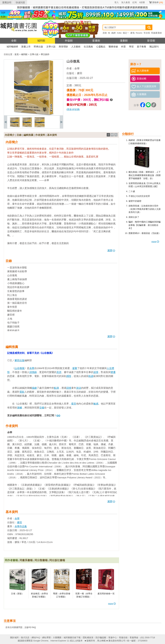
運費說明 (7, 2)
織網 (113, 33)
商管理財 (63, 47)
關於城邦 (14, 638)
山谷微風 (20, 368)
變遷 (113, 372)
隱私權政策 (88, 638)
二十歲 (132, 191)
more (155, 242)
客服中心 (113, 638)
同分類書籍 (41, 560)
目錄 (19, 135)
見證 (59, 372)
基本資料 (52, 135)
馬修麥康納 (156, 33)
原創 (105, 33)
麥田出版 (20, 360)
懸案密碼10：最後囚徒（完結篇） (145, 233)
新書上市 (26, 47)
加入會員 (126, 2)
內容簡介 (10, 135)
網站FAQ (36, 638)
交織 (42, 408)
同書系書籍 (26, 560)
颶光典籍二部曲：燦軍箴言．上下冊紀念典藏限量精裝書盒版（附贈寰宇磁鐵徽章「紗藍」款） (145, 175)
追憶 (96, 372)
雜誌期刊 (154, 47)
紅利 (135, 2)
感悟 (69, 376)
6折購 (142, 2)
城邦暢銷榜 (12, 47)
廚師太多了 (134, 217)
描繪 (34, 388)
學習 (131, 47)
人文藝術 (76, 47)
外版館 (69, 41)
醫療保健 (113, 47)
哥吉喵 (147, 33)
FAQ (34, 627)
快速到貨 (20, 2)
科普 (123, 47)
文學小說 (51, 47)
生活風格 (88, 47)
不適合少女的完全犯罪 (139, 196)
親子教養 (142, 47)
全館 (14, 41)
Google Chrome (41, 641)
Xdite (119, 33)
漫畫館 (124, 41)
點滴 (56, 388)
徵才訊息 (25, 638)
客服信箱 (123, 638)
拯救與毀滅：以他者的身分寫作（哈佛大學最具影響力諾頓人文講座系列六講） (145, 209)
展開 (111, 250)
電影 (22, 392)
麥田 (80, 73)
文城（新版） (17, 594)
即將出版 (38, 47)
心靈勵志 (101, 47)
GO (58, 415)
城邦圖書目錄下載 (72, 638)
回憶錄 (33, 372)
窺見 (74, 404)
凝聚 (75, 368)
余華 (77, 68)
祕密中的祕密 (135, 201)
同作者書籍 (11, 560)
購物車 (158, 2)
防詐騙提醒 (101, 638)
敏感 (96, 404)
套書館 (96, 41)
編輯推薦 (28, 135)
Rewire (139, 33)
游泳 (79, 388)
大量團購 (57, 638)
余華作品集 (21, 526)
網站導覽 (46, 638)
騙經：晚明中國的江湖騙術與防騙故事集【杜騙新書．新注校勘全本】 (145, 225)
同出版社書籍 (57, 560)
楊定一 (126, 33)
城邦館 (41, 41)
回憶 (69, 388)
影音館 (151, 41)
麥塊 (132, 33)
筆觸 (20, 408)
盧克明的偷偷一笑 (106, 594)
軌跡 (91, 376)
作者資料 (40, 135)
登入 (117, 2)
